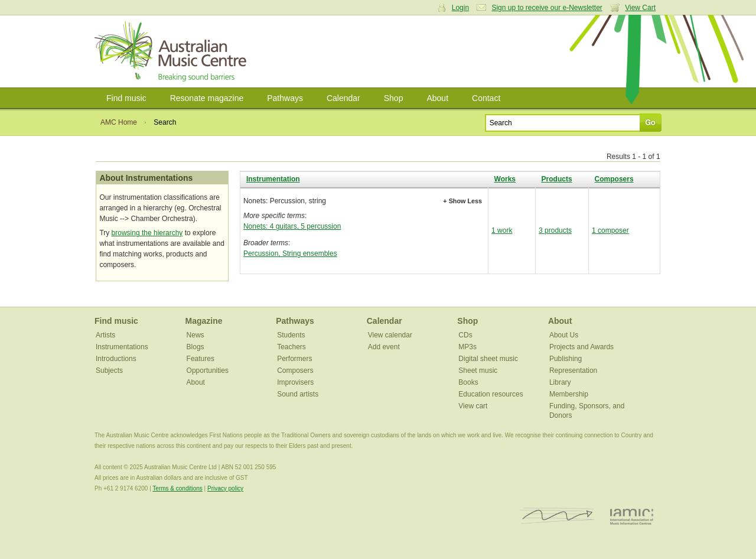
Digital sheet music (488, 359)
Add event (384, 347)
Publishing (566, 359)
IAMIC (632, 516)
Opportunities (208, 370)
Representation (573, 370)
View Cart (640, 8)
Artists (105, 335)
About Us (564, 335)
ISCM (557, 516)
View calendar (390, 335)
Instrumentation (273, 179)
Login (460, 8)
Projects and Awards (581, 347)
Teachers (291, 347)
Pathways (285, 98)
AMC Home (119, 122)
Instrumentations (122, 347)
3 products (555, 230)
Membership (569, 394)
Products (557, 179)
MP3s (467, 347)
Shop (394, 98)
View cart (473, 406)
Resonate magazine (207, 98)
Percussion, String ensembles (290, 253)
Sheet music (478, 370)
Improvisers (295, 382)
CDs (465, 335)
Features (201, 359)
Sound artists (298, 394)
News (195, 335)
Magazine (204, 321)
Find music (126, 98)
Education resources (491, 394)
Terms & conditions (177, 488)
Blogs (195, 347)
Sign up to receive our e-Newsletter (547, 8)
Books (468, 382)
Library (560, 382)
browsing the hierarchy (147, 233)
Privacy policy (225, 488)
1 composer (610, 230)
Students (291, 335)
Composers (614, 179)
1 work (502, 230)
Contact (486, 98)
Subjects (109, 370)
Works (505, 179)
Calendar (343, 98)
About (437, 98)
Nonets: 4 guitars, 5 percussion (292, 226)
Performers (294, 359)
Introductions (116, 359)
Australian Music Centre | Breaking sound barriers (173, 51)
